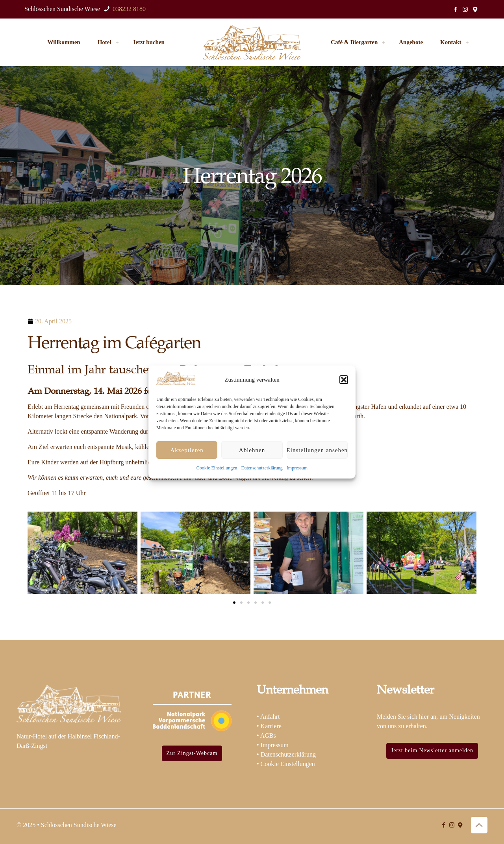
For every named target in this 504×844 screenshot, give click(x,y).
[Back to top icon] (479, 825)
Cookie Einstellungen (217, 468)
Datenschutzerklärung (262, 468)
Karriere (271, 726)
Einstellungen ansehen (317, 450)
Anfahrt (270, 717)
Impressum (297, 468)
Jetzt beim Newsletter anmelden (432, 750)
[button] (344, 380)
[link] (117, 42)
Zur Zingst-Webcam (192, 753)
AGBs (268, 735)
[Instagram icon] (465, 9)
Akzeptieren (187, 450)
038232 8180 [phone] (128, 9)
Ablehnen (252, 450)
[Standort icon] (475, 9)
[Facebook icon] (455, 9)
